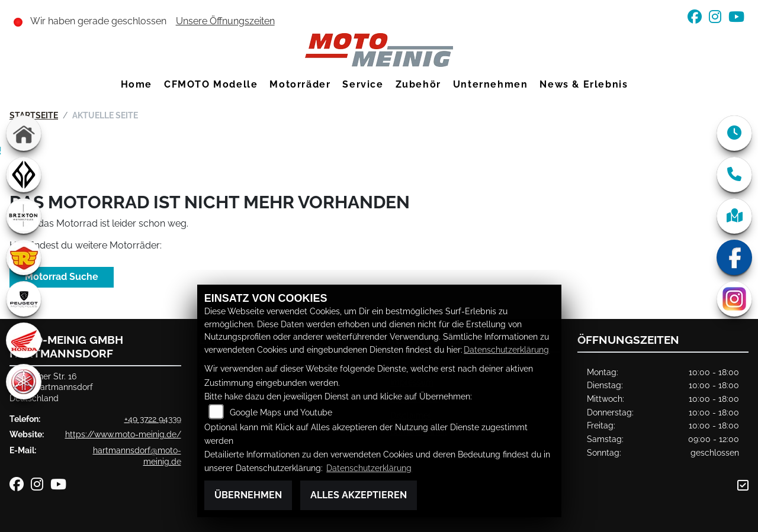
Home (136, 84)
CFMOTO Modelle (211, 84)
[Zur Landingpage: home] (24, 133)
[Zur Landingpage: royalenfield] (24, 257)
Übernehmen (248, 495)
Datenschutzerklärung (506, 349)
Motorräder (300, 84)
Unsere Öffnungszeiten (225, 21)
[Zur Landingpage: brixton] (24, 216)
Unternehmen (491, 84)
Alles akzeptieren (359, 495)
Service (363, 84)
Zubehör (418, 84)
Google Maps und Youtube (281, 412)
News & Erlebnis (584, 84)
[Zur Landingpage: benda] (24, 175)
